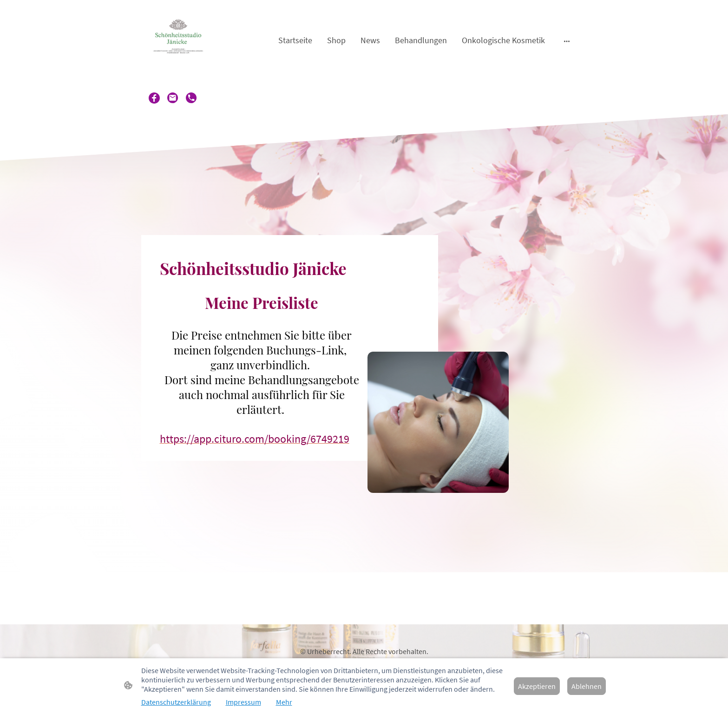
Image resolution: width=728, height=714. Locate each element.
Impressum (243, 702)
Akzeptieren (537, 686)
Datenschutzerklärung (176, 702)
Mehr (284, 702)
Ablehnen (587, 686)
